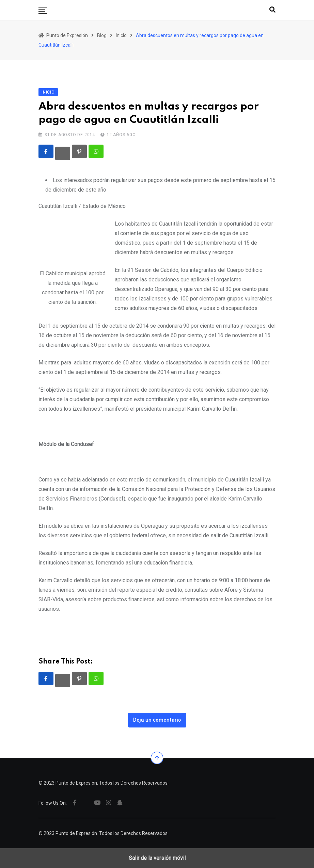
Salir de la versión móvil (157, 858)
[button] (43, 10)
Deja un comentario (157, 720)
